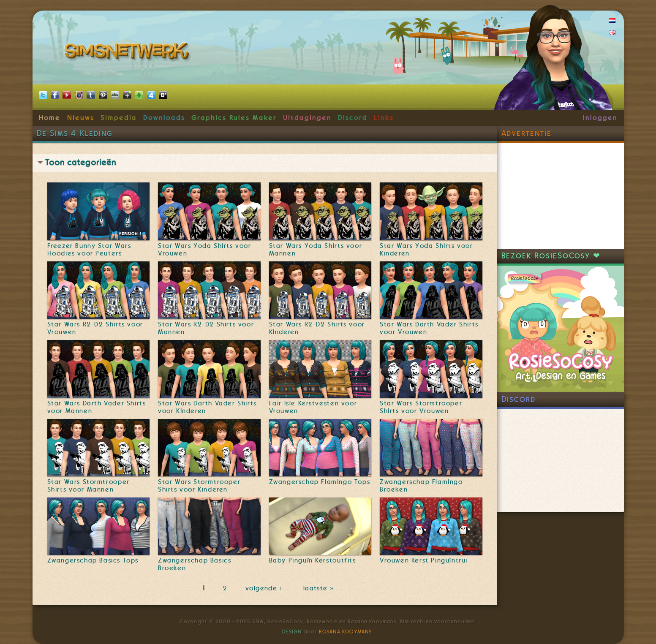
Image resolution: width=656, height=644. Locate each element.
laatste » (320, 588)
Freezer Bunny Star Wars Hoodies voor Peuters (89, 250)
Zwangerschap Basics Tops (93, 560)
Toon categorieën (81, 162)
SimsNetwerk (128, 53)
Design (292, 632)
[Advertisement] (561, 196)
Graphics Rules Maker (234, 118)
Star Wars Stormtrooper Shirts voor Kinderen (199, 486)
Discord (353, 118)
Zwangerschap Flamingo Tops (320, 482)
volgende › (265, 588)
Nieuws (81, 118)
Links (384, 118)
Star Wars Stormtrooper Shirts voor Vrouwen (421, 407)
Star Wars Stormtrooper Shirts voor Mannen (88, 486)
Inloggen (600, 118)
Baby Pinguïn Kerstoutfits (313, 560)
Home (50, 118)
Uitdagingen (307, 118)
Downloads (164, 118)
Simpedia (118, 118)
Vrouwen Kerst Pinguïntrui (424, 560)
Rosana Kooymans (346, 632)
